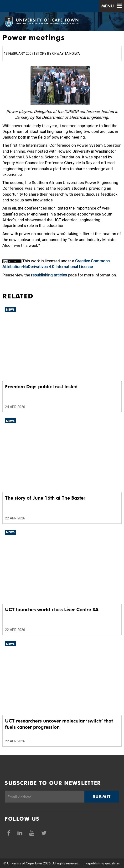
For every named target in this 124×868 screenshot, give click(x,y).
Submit (102, 797)
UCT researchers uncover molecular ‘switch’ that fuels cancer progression (59, 724)
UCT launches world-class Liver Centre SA (52, 609)
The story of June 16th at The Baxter (45, 498)
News (10, 310)
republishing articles (49, 275)
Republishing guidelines (103, 863)
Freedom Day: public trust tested (41, 387)
